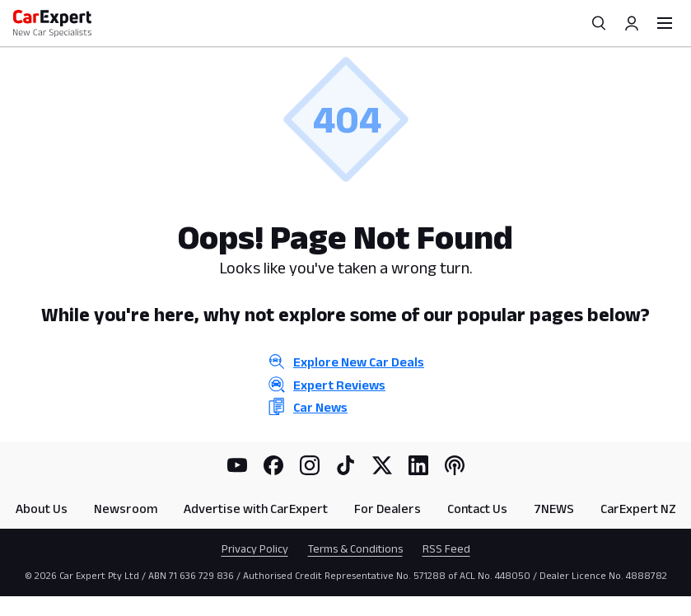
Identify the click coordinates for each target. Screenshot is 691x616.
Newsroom (126, 509)
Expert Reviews (339, 385)
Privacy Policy (255, 548)
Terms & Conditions (355, 548)
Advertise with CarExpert (256, 509)
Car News (320, 407)
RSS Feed (446, 548)
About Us (42, 509)
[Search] (599, 23)
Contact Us (477, 509)
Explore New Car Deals (359, 362)
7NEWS (554, 509)
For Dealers (388, 509)
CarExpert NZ (638, 509)
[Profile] (632, 23)
